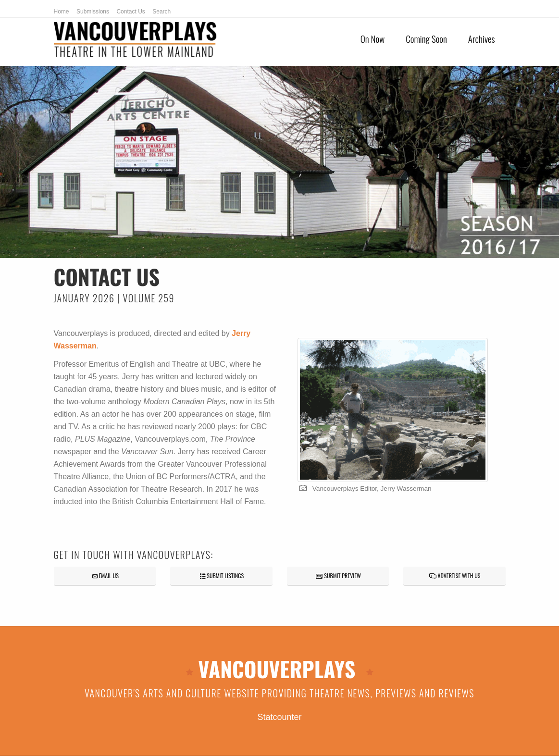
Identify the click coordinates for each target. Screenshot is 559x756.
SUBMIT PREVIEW (338, 576)
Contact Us (130, 12)
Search (161, 12)
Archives (482, 39)
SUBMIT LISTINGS (221, 576)
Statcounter (279, 717)
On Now (373, 39)
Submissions (93, 12)
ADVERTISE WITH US (454, 576)
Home (62, 12)
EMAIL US (105, 576)
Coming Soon (426, 39)
